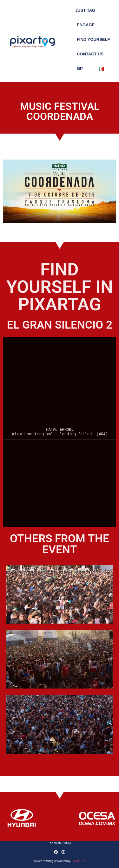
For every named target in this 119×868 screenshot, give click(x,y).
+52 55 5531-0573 (60, 843)
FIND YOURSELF (93, 39)
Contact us (90, 54)
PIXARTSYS (78, 861)
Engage (86, 25)
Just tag (85, 10)
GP (80, 69)
